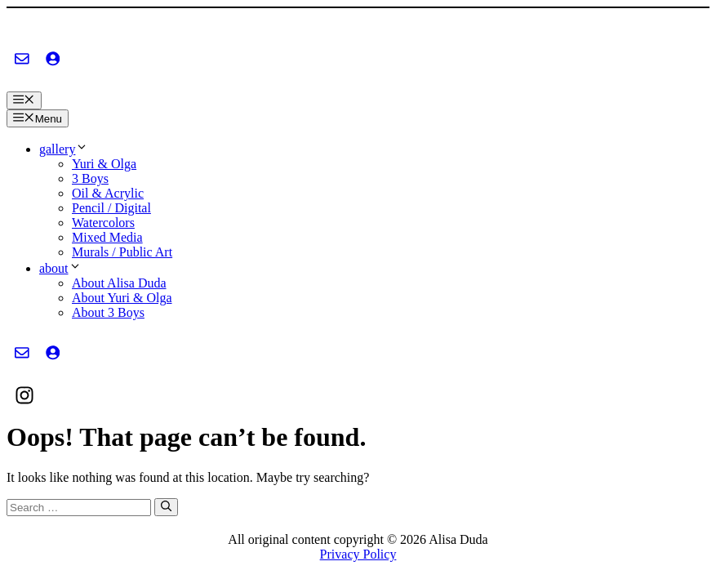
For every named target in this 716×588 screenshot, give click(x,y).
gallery (64, 149)
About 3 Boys (108, 312)
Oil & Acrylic (108, 193)
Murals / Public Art (122, 252)
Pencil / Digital (111, 208)
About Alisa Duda (119, 283)
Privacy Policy (358, 554)
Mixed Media (107, 237)
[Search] (166, 507)
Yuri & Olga (104, 164)
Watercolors (103, 223)
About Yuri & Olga (122, 298)
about (60, 268)
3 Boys (90, 178)
